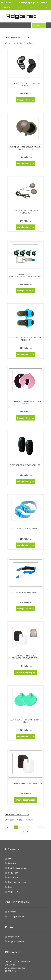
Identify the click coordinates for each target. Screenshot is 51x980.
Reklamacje (13, 877)
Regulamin (13, 873)
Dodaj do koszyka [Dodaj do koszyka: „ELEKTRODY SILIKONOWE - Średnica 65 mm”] (25, 736)
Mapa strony (14, 892)
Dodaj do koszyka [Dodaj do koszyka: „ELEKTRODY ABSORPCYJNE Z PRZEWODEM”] (25, 227)
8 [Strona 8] (43, 827)
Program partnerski (17, 882)
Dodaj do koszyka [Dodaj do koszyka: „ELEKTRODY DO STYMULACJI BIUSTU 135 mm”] (25, 418)
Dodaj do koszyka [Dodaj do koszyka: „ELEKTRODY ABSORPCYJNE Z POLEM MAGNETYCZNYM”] (25, 163)
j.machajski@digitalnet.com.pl (32, 3)
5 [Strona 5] (30, 827)
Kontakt (7, 7)
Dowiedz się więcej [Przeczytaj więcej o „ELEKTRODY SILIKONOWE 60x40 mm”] (26, 800)
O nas (11, 859)
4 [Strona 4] (25, 827)
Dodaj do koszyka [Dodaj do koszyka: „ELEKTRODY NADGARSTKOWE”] (25, 545)
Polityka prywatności (18, 868)
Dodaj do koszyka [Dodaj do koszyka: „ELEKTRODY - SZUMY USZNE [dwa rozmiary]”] (25, 100)
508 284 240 (7, 3)
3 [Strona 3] (21, 827)
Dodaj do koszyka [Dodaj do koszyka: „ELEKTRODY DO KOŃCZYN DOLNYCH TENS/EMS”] (25, 354)
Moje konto (14, 937)
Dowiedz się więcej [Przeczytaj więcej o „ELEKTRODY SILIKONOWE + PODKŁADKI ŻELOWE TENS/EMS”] (26, 672)
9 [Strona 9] (24, 831)
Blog (10, 887)
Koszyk (34, 7)
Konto (21, 7)
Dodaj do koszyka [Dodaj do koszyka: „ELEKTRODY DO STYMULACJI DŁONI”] (25, 481)
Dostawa (12, 863)
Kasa (45, 7)
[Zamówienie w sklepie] (17, 38)
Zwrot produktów (16, 916)
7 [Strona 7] (39, 827)
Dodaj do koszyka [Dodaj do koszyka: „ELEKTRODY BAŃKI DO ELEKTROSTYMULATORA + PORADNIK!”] (25, 291)
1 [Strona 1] (12, 827)
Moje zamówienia (16, 941)
